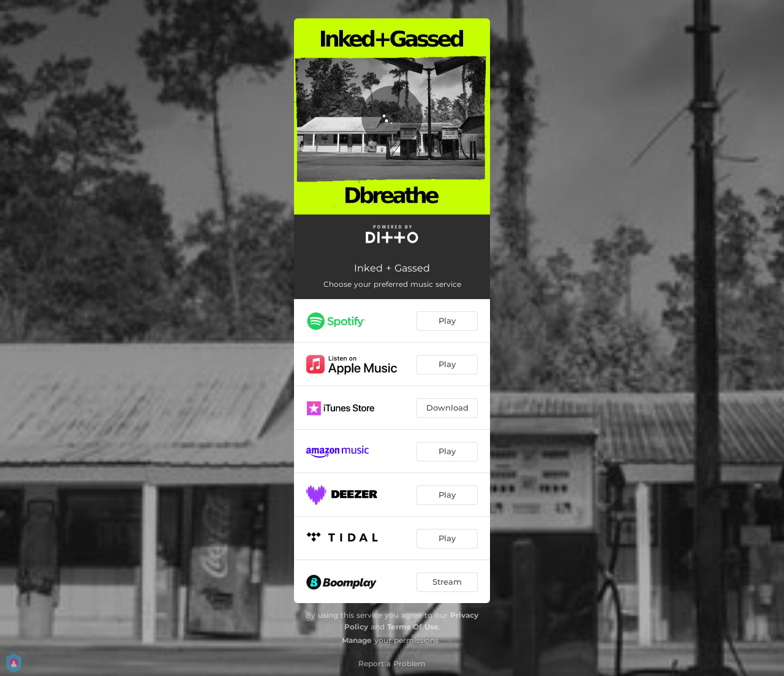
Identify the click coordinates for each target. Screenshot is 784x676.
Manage (357, 640)
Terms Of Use (413, 627)
